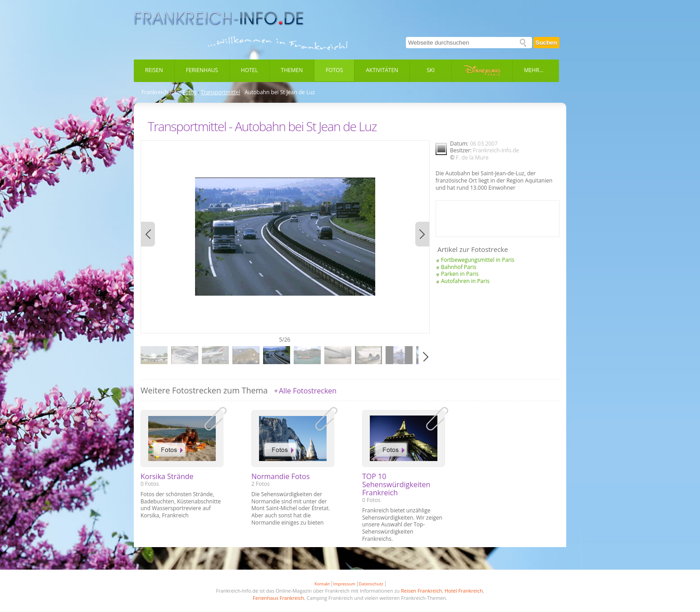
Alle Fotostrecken (308, 391)
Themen (292, 70)
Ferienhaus (202, 70)
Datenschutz (371, 584)
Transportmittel (220, 92)
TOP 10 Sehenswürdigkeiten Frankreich (396, 484)
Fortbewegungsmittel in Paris (478, 260)
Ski (431, 70)
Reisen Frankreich (421, 591)
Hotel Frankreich (464, 591)
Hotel (250, 70)
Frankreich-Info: (161, 92)
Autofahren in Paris (465, 281)
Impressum (344, 584)
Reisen (154, 70)
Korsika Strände (167, 476)
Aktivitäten (382, 70)
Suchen (546, 43)
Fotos (334, 70)
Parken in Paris (460, 274)
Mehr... (534, 70)
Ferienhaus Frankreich (278, 598)
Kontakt (322, 584)
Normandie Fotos (281, 476)
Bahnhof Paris (459, 267)
